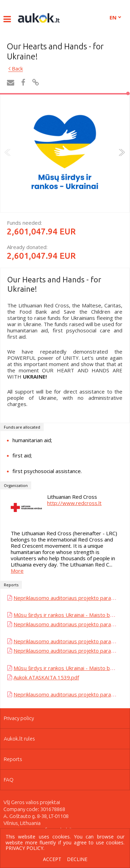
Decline (77, 859)
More (17, 571)
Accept (52, 859)
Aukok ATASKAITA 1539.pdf (46, 677)
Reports (13, 759)
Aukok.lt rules (19, 739)
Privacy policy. (25, 848)
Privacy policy (19, 718)
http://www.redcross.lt (74, 503)
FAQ (9, 780)
